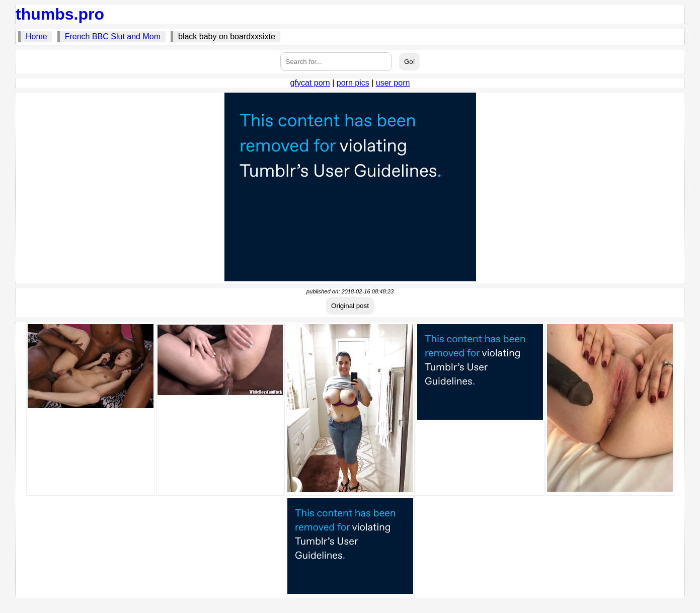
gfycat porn (310, 83)
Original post (350, 306)
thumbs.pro (60, 14)
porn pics (353, 83)
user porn (393, 83)
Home (36, 36)
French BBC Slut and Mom (113, 36)
